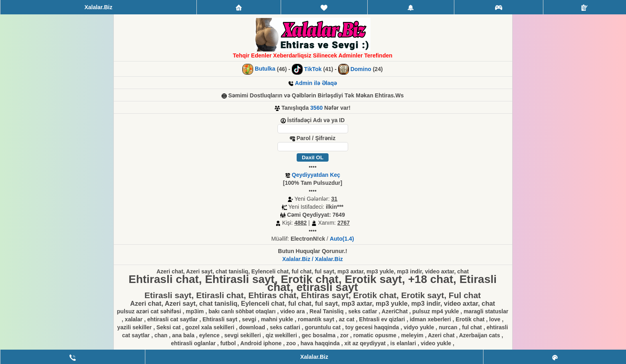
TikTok (313, 69)
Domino (361, 69)
